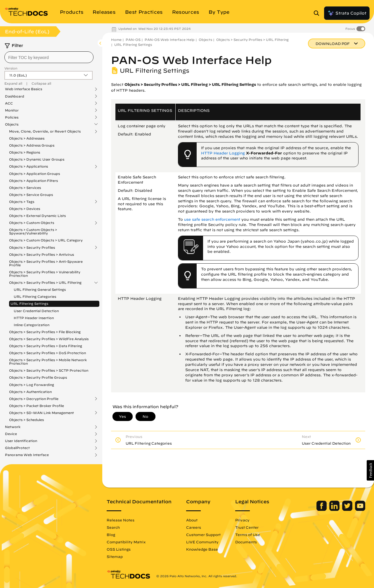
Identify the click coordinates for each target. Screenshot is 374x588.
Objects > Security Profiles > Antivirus (41, 254)
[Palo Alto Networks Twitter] (348, 509)
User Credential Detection (36, 311)
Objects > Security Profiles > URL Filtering (45, 283)
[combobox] (49, 57)
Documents (246, 542)
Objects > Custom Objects (32, 223)
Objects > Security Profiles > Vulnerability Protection (45, 274)
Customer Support (203, 535)
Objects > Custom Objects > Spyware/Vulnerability (33, 231)
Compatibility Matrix (126, 542)
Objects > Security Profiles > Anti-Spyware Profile (46, 263)
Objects (12, 124)
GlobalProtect (17, 448)
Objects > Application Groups (34, 174)
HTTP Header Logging (223, 153)
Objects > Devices (25, 209)
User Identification (21, 441)
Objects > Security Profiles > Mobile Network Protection (48, 362)
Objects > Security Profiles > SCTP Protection (49, 370)
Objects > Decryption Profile (34, 399)
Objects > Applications (28, 166)
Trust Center (247, 527)
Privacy (242, 520)
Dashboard (15, 96)
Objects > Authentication (30, 392)
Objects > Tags (22, 202)
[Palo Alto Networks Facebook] (322, 509)
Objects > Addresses (27, 138)
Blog (111, 535)
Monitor (12, 110)
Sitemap (115, 556)
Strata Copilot (347, 13)
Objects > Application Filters (33, 181)
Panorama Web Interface (27, 455)
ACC (9, 103)
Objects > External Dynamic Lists (37, 216)
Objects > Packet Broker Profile (37, 406)
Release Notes (121, 520)
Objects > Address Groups (32, 145)
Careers (194, 527)
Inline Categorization (32, 325)
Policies (12, 117)
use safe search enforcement (212, 219)
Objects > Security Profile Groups (38, 377)
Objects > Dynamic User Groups (37, 159)
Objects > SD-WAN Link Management (41, 413)
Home (116, 40)
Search (113, 527)
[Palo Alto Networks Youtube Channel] (360, 509)
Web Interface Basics (24, 89)
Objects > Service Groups (31, 195)
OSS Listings (119, 549)
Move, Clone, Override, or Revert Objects (45, 131)
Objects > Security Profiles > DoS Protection (47, 353)
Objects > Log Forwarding (32, 385)
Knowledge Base (202, 549)
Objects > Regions (25, 152)
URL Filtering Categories (35, 296)
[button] (370, 470)
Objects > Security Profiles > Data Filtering (46, 346)
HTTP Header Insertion (34, 318)
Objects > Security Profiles (32, 248)
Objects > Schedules (26, 420)
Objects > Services (25, 188)
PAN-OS (133, 40)
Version (11, 68)
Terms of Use (248, 535)
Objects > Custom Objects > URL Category (46, 240)
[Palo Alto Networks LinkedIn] (335, 509)
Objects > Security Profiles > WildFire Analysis (49, 339)
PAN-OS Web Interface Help (170, 40)
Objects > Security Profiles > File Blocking (45, 332)
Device (11, 434)
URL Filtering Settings (29, 303)
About (192, 520)
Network (13, 427)
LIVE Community (202, 542)
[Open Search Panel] (318, 13)
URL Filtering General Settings (40, 289)
